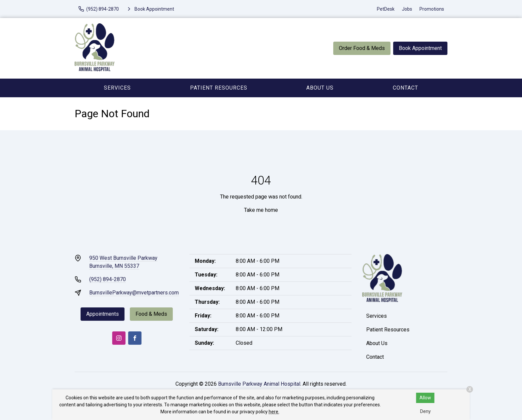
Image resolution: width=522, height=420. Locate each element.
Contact (405, 88)
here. (274, 412)
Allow (425, 398)
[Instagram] (119, 338)
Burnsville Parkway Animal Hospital (259, 384)
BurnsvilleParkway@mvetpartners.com (134, 293)
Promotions (432, 9)
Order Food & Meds (362, 48)
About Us (320, 88)
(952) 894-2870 (108, 279)
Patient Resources (219, 88)
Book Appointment (420, 48)
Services (117, 88)
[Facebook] (135, 338)
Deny (425, 411)
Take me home (261, 210)
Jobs (407, 9)
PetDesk (386, 9)
